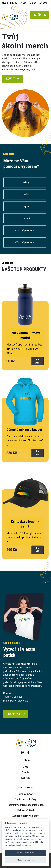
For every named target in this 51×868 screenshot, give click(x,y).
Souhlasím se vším (26, 853)
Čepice (26, 206)
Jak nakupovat (26, 794)
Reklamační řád (26, 810)
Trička (26, 194)
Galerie (26, 772)
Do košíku (38, 361)
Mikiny (26, 182)
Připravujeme (25, 231)
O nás (26, 767)
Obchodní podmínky (26, 799)
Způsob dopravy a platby (26, 816)
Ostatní (26, 218)
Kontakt (26, 778)
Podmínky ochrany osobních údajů (26, 805)
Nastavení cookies (26, 860)
